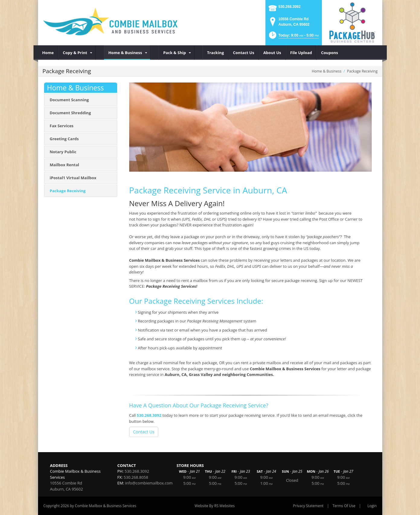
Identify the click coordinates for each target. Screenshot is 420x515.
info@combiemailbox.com (149, 483)
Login (372, 506)
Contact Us (144, 432)
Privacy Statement (308, 506)
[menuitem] (48, 53)
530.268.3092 (289, 7)
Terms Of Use (344, 506)
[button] (293, 37)
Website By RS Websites (215, 506)
